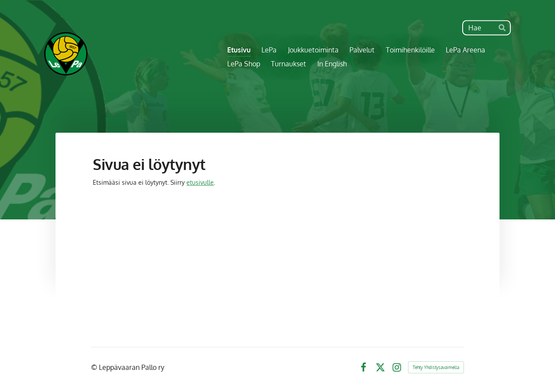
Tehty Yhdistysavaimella (436, 367)
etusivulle (200, 182)
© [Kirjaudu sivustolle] (95, 367)
